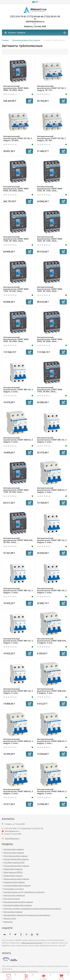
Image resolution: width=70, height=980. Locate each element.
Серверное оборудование (14, 882)
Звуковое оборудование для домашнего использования (27, 915)
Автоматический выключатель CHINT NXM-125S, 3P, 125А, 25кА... (50, 189)
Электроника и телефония (14, 895)
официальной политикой (32, 943)
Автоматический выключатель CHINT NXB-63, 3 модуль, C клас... (18, 440)
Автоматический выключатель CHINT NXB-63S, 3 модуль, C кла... (52, 641)
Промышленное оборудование (16, 866)
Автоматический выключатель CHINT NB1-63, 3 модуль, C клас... (18, 390)
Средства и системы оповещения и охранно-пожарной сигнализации (32, 909)
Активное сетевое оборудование (17, 885)
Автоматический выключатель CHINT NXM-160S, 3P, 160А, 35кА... (50, 289)
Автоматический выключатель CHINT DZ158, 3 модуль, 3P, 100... (51, 138)
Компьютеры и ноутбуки (14, 889)
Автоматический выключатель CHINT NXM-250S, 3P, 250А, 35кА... (16, 339)
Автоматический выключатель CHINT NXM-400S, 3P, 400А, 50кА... (16, 88)
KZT (35, 2)
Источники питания (12, 899)
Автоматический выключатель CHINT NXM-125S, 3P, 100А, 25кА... (16, 239)
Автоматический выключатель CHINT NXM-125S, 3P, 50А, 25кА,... (16, 490)
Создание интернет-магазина (14, 972)
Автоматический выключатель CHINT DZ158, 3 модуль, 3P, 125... (51, 88)
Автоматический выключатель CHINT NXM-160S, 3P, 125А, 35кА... (50, 239)
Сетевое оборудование (13, 869)
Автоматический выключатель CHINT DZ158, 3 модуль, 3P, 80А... (18, 138)
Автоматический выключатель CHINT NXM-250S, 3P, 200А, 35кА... (50, 339)
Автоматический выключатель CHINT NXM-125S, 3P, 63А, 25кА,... (16, 289)
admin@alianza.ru (12, 838)
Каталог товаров (15, 33)
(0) (10, 94)
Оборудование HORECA (13, 872)
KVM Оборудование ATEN (14, 862)
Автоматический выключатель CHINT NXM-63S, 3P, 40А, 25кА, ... (18, 540)
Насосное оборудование (14, 853)
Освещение (8, 922)
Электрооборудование (13, 912)
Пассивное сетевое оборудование (17, 905)
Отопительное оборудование (15, 856)
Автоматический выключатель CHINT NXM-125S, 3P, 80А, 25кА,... (50, 390)
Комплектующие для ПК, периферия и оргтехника (24, 892)
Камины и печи (10, 918)
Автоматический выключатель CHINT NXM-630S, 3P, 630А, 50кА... (16, 189)
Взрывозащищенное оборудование (18, 902)
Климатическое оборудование (16, 859)
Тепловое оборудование (13, 849)
